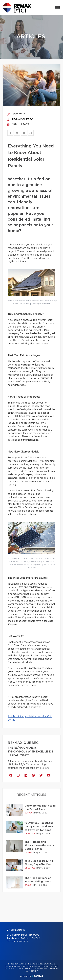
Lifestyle (16, 115)
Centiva (38, 976)
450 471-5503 (20, 942)
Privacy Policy (24, 969)
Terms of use (40, 969)
